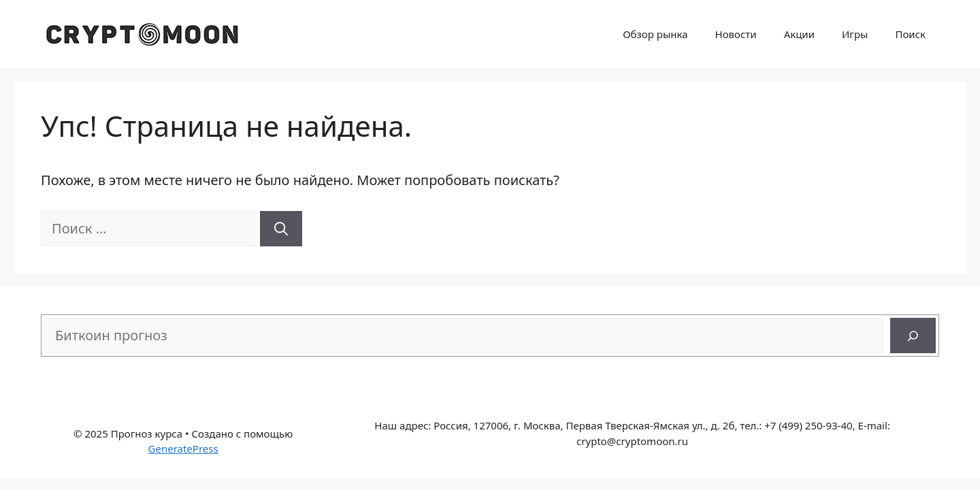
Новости (736, 34)
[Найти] (281, 229)
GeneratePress (183, 448)
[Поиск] (913, 336)
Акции (799, 34)
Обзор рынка (655, 34)
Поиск (910, 34)
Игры (855, 34)
